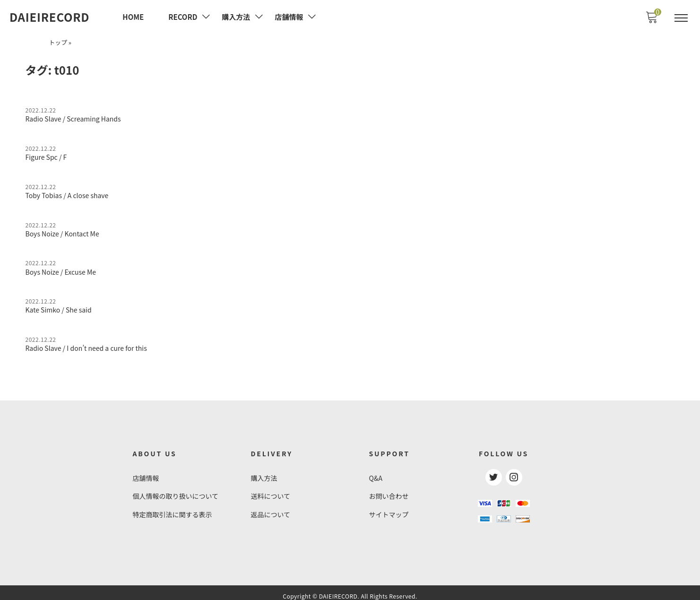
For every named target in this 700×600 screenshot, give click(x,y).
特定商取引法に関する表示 (173, 509)
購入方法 (264, 473)
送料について (271, 491)
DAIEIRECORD (49, 17)
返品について (271, 509)
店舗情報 (146, 473)
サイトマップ (389, 509)
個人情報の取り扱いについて (176, 491)
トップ (58, 41)
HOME (133, 17)
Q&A (376, 473)
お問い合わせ (389, 491)
